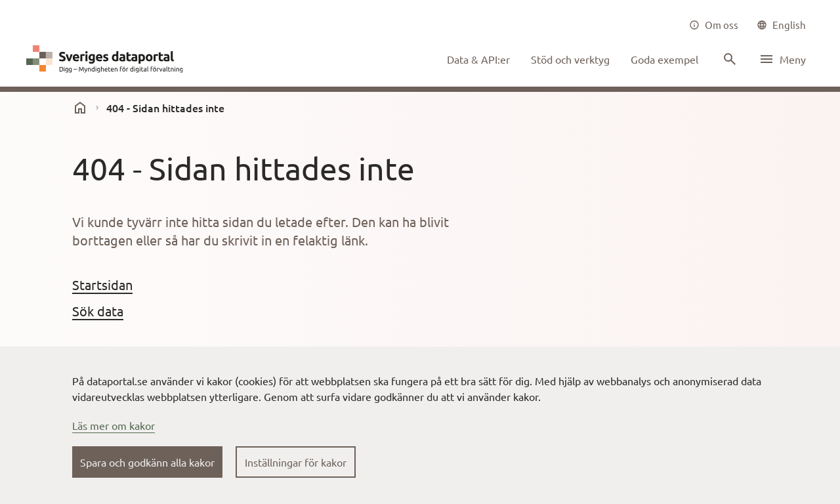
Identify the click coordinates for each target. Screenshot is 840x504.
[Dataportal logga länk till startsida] (108, 59)
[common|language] (781, 25)
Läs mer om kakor (114, 425)
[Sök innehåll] (728, 59)
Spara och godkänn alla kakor (147, 462)
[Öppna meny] (782, 59)
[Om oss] (714, 25)
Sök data (98, 311)
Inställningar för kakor (296, 462)
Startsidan (102, 284)
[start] (80, 108)
